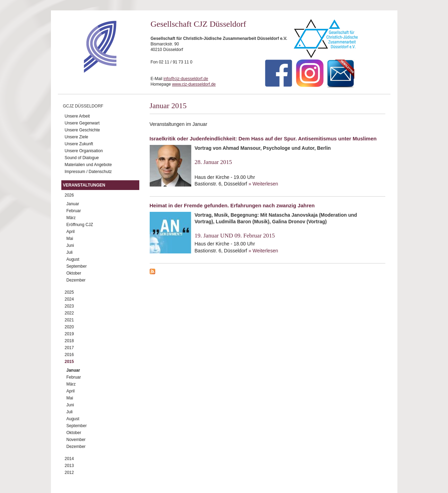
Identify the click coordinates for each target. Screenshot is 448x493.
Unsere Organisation (84, 151)
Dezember (76, 280)
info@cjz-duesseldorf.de (186, 79)
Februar (74, 211)
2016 (69, 355)
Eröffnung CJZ (80, 225)
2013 (69, 466)
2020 (69, 327)
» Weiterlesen (263, 184)
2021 (69, 320)
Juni (70, 245)
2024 (69, 299)
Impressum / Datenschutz (88, 172)
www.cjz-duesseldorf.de (194, 84)
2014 (69, 459)
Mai (70, 239)
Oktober (74, 273)
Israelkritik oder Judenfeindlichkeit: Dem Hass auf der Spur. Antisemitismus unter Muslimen (263, 139)
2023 (69, 306)
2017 (69, 348)
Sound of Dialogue (82, 158)
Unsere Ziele (77, 137)
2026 (69, 195)
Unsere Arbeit (77, 116)
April (71, 232)
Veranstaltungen (84, 185)
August (73, 259)
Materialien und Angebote (88, 165)
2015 (69, 362)
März (71, 218)
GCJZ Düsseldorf (83, 106)
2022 (69, 313)
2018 (69, 341)
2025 (69, 292)
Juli (70, 252)
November (76, 440)
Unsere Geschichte (82, 130)
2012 (69, 473)
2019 (69, 334)
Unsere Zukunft (79, 144)
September (77, 266)
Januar (73, 204)
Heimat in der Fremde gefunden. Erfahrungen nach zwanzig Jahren (232, 205)
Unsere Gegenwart (82, 123)
